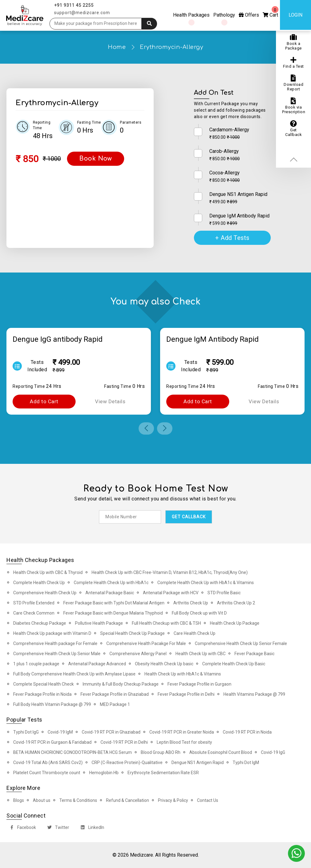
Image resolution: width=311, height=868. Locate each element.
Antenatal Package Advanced (97, 664)
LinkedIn (91, 828)
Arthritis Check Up (191, 603)
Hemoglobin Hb (104, 773)
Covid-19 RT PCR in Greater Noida (182, 732)
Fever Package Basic (254, 654)
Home (117, 47)
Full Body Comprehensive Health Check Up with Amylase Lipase (74, 674)
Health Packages (191, 15)
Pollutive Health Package (99, 623)
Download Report (293, 83)
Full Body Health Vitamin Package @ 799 (52, 704)
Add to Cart (44, 401)
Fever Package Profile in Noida (42, 694)
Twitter (57, 828)
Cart (271, 12)
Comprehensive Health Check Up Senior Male (57, 654)
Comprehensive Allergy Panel (138, 654)
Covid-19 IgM (60, 732)
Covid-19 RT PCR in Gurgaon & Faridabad (52, 742)
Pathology (224, 15)
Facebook (22, 828)
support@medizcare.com (82, 13)
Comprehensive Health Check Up (45, 593)
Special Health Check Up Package (132, 633)
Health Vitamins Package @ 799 (254, 694)
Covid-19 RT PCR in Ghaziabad (111, 732)
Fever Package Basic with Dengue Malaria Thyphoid (113, 613)
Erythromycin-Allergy (171, 47)
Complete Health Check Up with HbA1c (111, 583)
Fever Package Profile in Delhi (186, 694)
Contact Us (208, 800)
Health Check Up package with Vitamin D (52, 633)
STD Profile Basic (224, 593)
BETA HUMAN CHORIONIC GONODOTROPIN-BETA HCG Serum (73, 752)
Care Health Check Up (195, 633)
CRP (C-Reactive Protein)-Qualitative (127, 762)
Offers (249, 15)
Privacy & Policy (173, 800)
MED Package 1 (115, 704)
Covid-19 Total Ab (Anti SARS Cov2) (48, 762)
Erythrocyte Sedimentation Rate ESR (163, 773)
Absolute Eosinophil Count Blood (221, 752)
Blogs (19, 800)
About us (42, 800)
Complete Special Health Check (43, 684)
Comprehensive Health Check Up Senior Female (241, 643)
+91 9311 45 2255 (74, 5)
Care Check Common (34, 613)
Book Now (96, 159)
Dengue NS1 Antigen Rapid (198, 762)
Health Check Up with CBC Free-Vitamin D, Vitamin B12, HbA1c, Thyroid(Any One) (170, 572)
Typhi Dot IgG (26, 732)
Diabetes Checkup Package (40, 623)
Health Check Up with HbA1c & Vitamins (183, 674)
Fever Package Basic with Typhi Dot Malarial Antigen (114, 603)
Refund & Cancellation (128, 800)
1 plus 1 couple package (36, 664)
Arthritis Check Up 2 (236, 603)
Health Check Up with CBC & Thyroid (48, 572)
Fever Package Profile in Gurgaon (199, 684)
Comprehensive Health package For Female (55, 643)
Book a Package (293, 42)
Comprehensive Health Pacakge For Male (146, 643)
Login (295, 15)
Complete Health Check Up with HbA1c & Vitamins (206, 583)
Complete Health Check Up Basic (234, 664)
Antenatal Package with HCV (171, 593)
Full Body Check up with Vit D (199, 613)
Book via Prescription (294, 106)
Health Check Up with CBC (201, 654)
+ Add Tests (232, 238)
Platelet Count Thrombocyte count (47, 773)
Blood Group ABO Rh (161, 752)
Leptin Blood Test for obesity (184, 742)
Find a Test (293, 63)
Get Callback (293, 129)
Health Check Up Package (235, 623)
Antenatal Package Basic (110, 593)
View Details (110, 401)
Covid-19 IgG (273, 752)
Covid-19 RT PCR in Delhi (124, 742)
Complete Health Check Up (39, 583)
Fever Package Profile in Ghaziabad (115, 694)
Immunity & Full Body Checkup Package (121, 684)
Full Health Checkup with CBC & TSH (166, 623)
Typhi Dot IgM (246, 762)
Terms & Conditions (78, 800)
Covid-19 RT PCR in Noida (247, 732)
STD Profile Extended (34, 603)
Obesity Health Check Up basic (164, 664)
